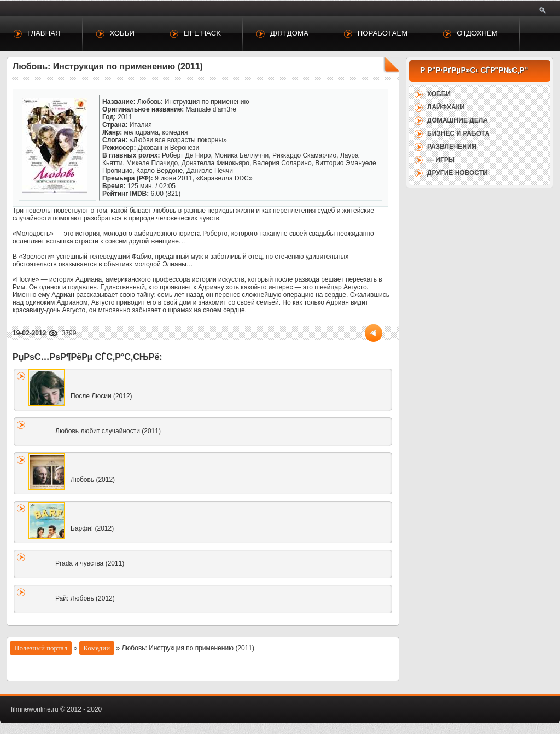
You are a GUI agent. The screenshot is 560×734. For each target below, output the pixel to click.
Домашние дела (457, 120)
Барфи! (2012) (92, 528)
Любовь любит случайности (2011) (108, 431)
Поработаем (383, 33)
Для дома (289, 33)
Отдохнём (477, 33)
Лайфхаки (446, 107)
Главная (44, 33)
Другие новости (457, 173)
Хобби (122, 33)
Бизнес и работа (458, 133)
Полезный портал (41, 648)
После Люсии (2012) (101, 396)
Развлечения (452, 147)
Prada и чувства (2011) (90, 563)
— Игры (441, 160)
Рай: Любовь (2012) (85, 598)
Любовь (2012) (93, 480)
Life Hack (202, 33)
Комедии (97, 648)
